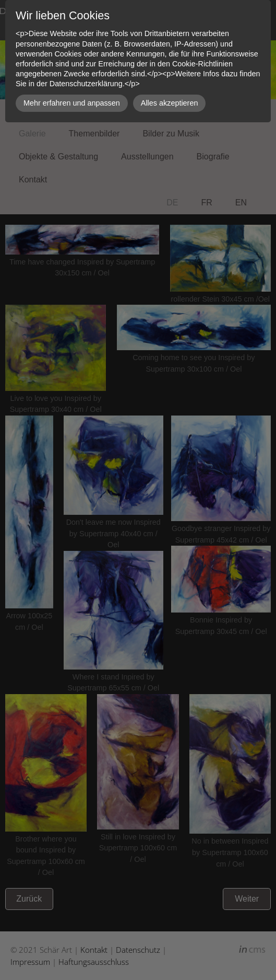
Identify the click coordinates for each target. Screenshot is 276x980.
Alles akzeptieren (170, 103)
